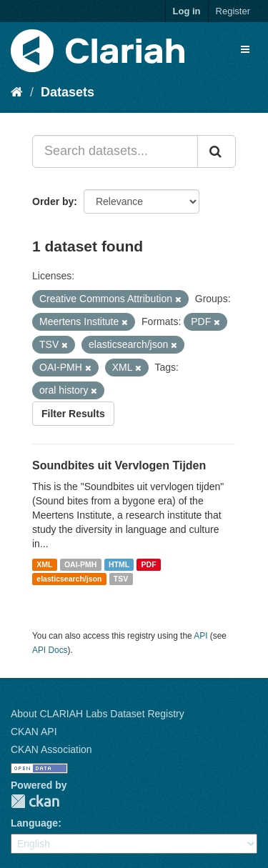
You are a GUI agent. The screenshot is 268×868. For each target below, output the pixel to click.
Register (233, 11)
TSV (121, 579)
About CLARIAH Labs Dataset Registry (98, 714)
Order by (53, 201)
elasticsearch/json (69, 579)
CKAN (35, 801)
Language (34, 823)
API (200, 636)
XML (44, 564)
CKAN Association (51, 749)
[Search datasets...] (115, 151)
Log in (187, 11)
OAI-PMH (81, 564)
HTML (119, 564)
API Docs (50, 650)
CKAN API (34, 732)
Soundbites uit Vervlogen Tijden (119, 465)
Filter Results (73, 414)
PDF (149, 564)
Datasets (68, 92)
